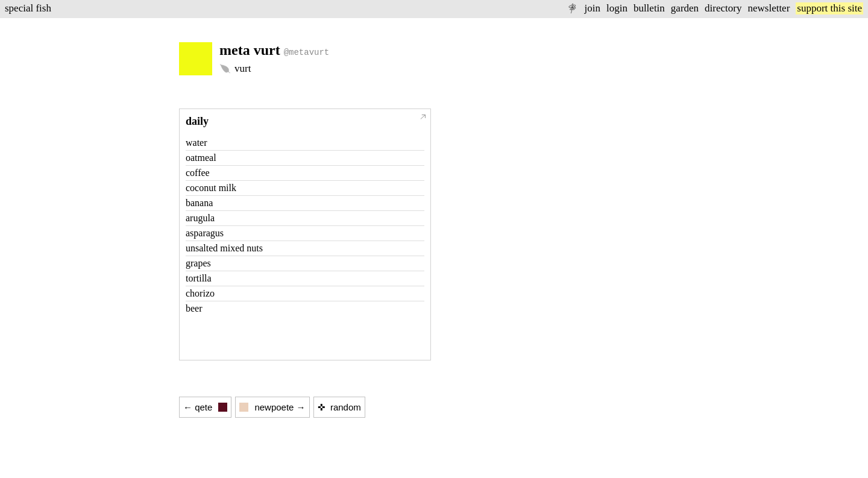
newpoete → (272, 407)
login (617, 8)
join (592, 8)
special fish (28, 8)
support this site (829, 8)
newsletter (769, 8)
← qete (205, 407)
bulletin (649, 8)
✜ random (339, 407)
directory (723, 8)
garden (685, 8)
